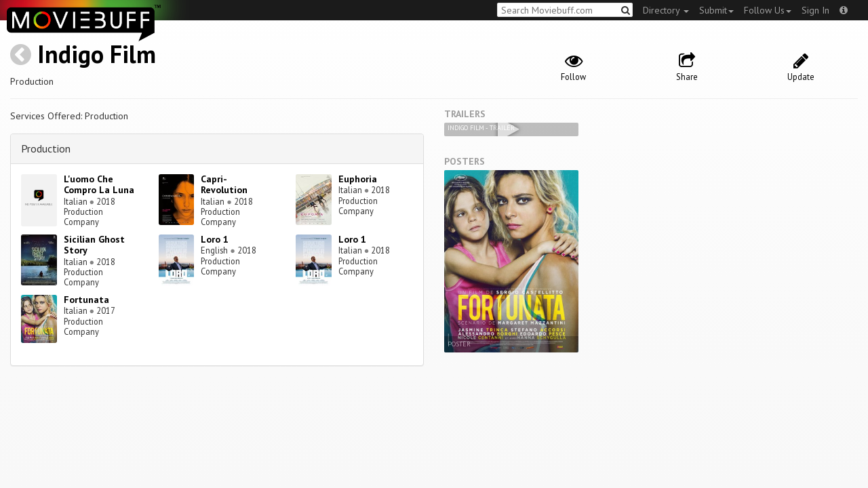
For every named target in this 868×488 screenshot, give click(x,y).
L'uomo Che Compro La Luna (99, 185)
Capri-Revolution (224, 185)
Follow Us (768, 10)
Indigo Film (97, 54)
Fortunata (86, 300)
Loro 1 (215, 239)
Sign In (815, 10)
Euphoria (358, 179)
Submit (716, 10)
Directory (666, 10)
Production (46, 148)
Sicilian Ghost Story (94, 245)
